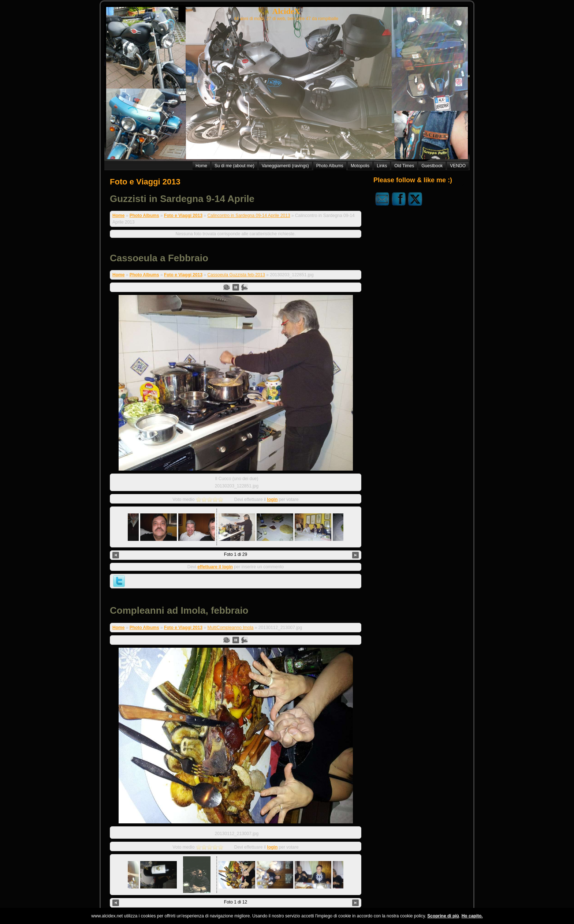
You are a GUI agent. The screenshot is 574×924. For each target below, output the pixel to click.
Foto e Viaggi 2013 (145, 182)
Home (118, 216)
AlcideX (286, 11)
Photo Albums (144, 216)
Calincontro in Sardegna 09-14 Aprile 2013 (249, 216)
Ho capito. (472, 916)
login (273, 489)
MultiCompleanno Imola (230, 601)
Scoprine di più (443, 916)
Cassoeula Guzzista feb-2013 (236, 275)
